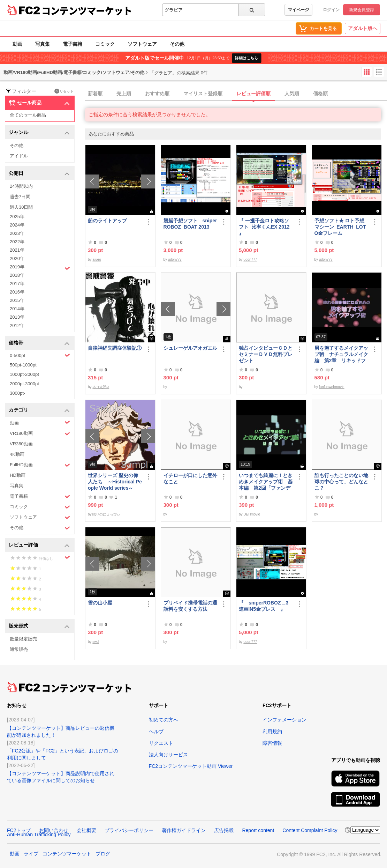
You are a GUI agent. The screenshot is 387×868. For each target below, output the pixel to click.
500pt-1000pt (23, 365)
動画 (17, 44)
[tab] (236, 94)
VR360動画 (21, 444)
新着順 (95, 94)
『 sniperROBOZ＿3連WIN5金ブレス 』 (264, 606)
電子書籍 (73, 44)
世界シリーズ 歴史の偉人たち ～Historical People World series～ (115, 482)
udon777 (175, 259)
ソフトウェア (142, 44)
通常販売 (19, 649)
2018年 (17, 275)
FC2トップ (19, 830)
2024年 (17, 225)
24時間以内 (21, 186)
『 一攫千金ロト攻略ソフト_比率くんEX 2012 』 (264, 227)
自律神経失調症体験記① (115, 348)
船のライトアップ (107, 221)
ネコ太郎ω (101, 387)
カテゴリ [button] (39, 410)
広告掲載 (224, 830)
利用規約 (272, 732)
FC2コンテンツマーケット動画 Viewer (191, 766)
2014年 (17, 309)
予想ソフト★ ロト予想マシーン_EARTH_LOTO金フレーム (340, 227)
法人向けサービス (168, 755)
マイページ (298, 10)
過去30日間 (21, 207)
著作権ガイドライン (184, 830)
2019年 (40, 268)
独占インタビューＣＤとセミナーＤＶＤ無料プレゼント (266, 354)
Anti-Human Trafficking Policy (39, 834)
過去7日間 (20, 197)
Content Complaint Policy (310, 830)
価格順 (320, 94)
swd (96, 642)
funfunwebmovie (332, 387)
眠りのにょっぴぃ (106, 514)
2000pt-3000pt (24, 384)
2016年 (17, 292)
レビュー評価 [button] (39, 545)
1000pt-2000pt (24, 374)
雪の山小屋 (100, 603)
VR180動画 (40, 434)
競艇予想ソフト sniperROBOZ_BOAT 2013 (190, 224)
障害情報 (272, 743)
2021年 (17, 250)
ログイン (331, 10)
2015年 (17, 300)
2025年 (17, 217)
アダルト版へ (363, 28)
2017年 (17, 284)
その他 (177, 44)
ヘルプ (156, 732)
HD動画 (18, 475)
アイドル (19, 156)
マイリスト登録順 (203, 94)
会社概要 (86, 830)
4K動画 (17, 454)
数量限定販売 (23, 639)
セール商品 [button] (39, 103)
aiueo (97, 259)
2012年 (17, 325)
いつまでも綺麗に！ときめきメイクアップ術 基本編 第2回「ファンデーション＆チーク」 (266, 482)
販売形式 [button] (39, 626)
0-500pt (40, 355)
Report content (258, 830)
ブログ (103, 854)
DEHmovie (252, 514)
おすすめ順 (157, 94)
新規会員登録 (362, 10)
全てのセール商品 (28, 115)
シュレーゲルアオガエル (190, 348)
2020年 (17, 258)
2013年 (17, 317)
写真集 (43, 44)
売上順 (124, 94)
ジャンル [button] (39, 133)
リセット (64, 91)
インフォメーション (284, 720)
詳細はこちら (246, 58)
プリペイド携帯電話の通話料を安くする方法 (190, 606)
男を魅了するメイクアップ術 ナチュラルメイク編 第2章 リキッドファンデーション (341, 354)
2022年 (17, 242)
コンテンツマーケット (87, 10)
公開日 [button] (39, 174)
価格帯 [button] (39, 343)
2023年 (17, 233)
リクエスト (161, 743)
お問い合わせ (54, 830)
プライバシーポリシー (129, 830)
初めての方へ (164, 720)
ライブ (31, 854)
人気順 (292, 94)
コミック (105, 44)
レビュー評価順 (253, 94)
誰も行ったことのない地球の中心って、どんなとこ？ (341, 482)
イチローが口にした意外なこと (190, 478)
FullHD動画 (40, 465)
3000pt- (17, 393)
